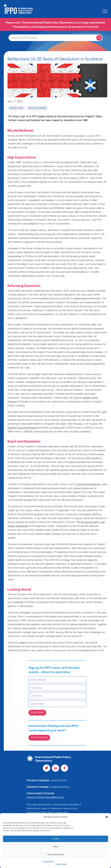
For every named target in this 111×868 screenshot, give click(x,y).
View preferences (55, 855)
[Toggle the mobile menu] (105, 11)
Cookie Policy (48, 862)
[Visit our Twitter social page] (47, 768)
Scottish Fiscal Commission (22, 428)
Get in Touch (39, 737)
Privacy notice (61, 864)
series (41, 117)
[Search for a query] (99, 38)
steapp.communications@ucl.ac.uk (45, 797)
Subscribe (37, 712)
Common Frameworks (89, 484)
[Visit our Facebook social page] (64, 768)
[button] (107, 817)
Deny (56, 847)
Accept (56, 839)
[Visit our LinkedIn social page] (55, 768)
